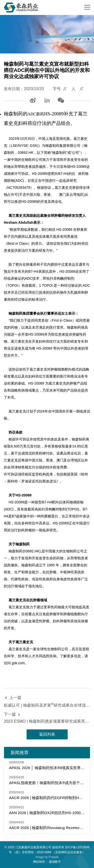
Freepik (54, 857)
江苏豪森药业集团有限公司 (33, 847)
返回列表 (47, 734)
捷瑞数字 (55, 862)
